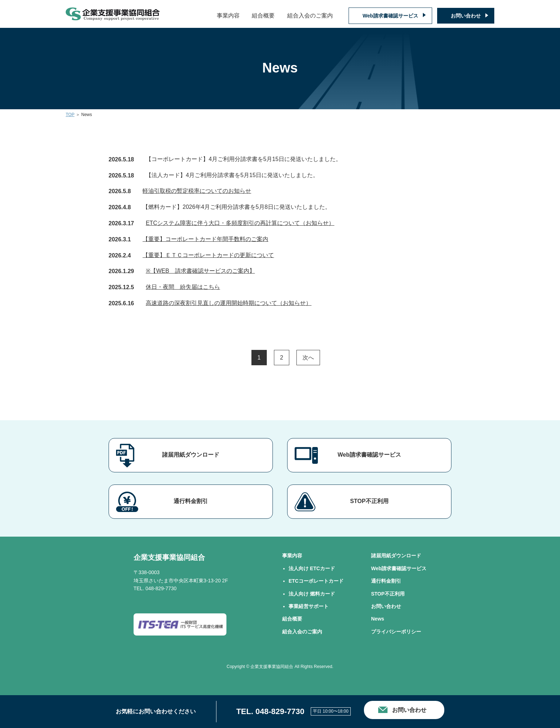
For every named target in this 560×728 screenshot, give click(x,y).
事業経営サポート (309, 606)
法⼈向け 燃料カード (312, 594)
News (378, 619)
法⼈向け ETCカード (312, 568)
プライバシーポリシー (396, 632)
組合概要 (263, 16)
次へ (308, 358)
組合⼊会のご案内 (302, 632)
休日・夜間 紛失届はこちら (183, 287)
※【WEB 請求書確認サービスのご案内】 (200, 271)
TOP (70, 115)
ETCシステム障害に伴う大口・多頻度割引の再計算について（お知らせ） (240, 223)
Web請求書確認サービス (390, 16)
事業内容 (228, 16)
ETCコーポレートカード (316, 581)
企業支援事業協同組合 (169, 557)
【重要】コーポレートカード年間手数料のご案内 (205, 239)
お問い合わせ (466, 16)
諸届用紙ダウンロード (191, 455)
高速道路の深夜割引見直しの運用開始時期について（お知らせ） (229, 303)
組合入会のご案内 (310, 16)
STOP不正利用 (369, 501)
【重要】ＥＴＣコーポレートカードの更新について (208, 255)
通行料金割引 (191, 501)
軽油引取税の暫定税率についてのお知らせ (197, 191)
